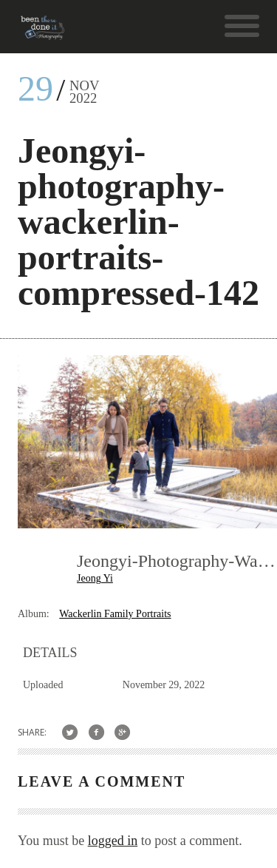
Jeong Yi (95, 578)
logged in (113, 841)
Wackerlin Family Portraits (115, 614)
